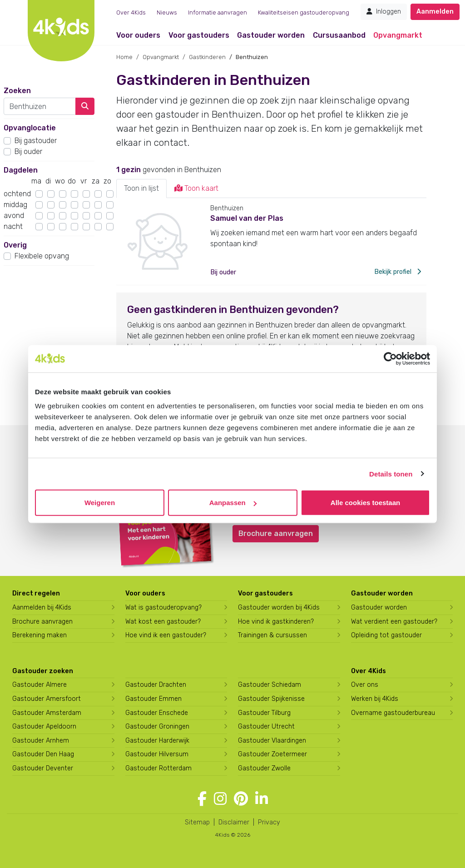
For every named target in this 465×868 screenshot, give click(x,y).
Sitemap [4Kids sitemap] (197, 822)
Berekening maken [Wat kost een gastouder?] (40, 635)
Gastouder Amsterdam (47, 713)
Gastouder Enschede (157, 713)
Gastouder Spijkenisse (271, 699)
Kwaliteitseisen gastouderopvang (304, 12)
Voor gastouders (199, 35)
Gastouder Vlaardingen (272, 741)
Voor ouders (138, 35)
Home (124, 57)
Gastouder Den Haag (43, 754)
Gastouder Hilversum (157, 754)
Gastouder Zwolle (264, 768)
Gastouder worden (271, 35)
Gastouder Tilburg (264, 713)
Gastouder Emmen (153, 699)
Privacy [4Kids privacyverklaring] (269, 822)
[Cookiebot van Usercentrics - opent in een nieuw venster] (390, 358)
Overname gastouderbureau (393, 713)
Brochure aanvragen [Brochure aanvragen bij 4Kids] (42, 622)
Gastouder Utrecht (266, 727)
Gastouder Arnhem (41, 741)
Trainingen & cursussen (272, 635)
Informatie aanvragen (218, 12)
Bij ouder (28, 151)
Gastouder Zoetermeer (272, 754)
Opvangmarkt (398, 35)
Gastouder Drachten (156, 685)
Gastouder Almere (40, 685)
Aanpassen (233, 503)
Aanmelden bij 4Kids (42, 608)
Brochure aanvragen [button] (276, 533)
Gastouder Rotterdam (158, 768)
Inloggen (384, 12)
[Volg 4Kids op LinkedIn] (262, 799)
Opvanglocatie (30, 128)
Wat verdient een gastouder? (394, 622)
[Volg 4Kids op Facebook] (202, 799)
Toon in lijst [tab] (141, 188)
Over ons (365, 685)
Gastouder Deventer (43, 768)
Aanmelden (435, 12)
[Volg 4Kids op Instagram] (220, 799)
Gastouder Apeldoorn (44, 727)
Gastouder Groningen (157, 727)
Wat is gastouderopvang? (163, 608)
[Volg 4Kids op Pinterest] (241, 799)
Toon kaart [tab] (196, 188)
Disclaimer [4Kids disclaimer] (234, 822)
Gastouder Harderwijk (157, 741)
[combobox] (40, 106)
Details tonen (391, 474)
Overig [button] (15, 245)
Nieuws (167, 12)
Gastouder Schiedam (270, 685)
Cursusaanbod (339, 35)
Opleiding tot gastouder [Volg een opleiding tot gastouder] (386, 635)
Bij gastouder (36, 141)
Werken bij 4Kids (375, 699)
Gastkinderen (207, 57)
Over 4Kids (131, 12)
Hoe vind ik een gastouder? (166, 635)
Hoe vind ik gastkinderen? (276, 622)
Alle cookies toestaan (365, 503)
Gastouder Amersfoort (47, 699)
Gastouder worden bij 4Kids (279, 608)
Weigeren (100, 503)
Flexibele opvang (42, 256)
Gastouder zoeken (43, 671)
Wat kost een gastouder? (163, 622)
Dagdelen (21, 170)
